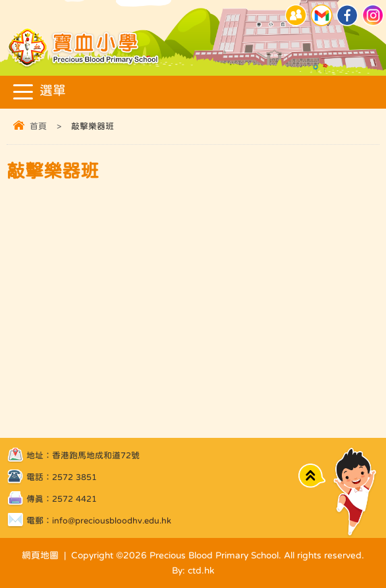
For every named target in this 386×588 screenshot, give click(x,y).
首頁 (38, 126)
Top (312, 476)
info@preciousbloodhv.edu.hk (112, 521)
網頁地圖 (40, 555)
